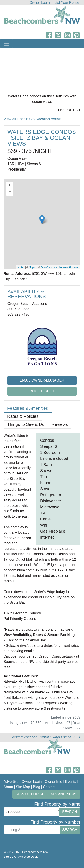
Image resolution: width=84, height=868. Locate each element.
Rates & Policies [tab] (23, 416)
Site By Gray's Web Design (22, 857)
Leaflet (21, 267)
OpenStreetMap (50, 267)
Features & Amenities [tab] (28, 408)
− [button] (10, 192)
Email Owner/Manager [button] (42, 380)
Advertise (11, 782)
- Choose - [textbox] (14, 812)
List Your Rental (67, 3)
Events (71, 782)
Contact (49, 787)
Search (70, 812)
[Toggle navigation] (6, 44)
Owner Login (40, 3)
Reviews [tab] (60, 424)
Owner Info (54, 782)
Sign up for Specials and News (46, 794)
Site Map (23, 787)
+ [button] (10, 186)
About (8, 787)
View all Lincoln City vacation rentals (33, 119)
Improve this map (69, 267)
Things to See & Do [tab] (26, 424)
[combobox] (32, 812)
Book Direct (42, 391)
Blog (37, 787)
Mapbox (33, 267)
